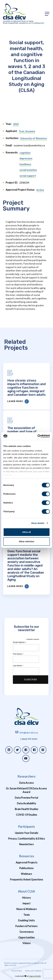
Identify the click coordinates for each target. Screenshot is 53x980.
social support (28, 176)
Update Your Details (27, 833)
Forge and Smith (35, 976)
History (27, 898)
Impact (26, 903)
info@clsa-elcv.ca (29, 732)
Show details (38, 523)
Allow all (26, 532)
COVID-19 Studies (27, 815)
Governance (27, 932)
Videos (27, 943)
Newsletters (26, 844)
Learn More (18, 401)
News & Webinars (27, 909)
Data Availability (27, 803)
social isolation (28, 170)
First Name (18, 654)
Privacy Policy (17, 971)
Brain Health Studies (27, 809)
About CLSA (26, 891)
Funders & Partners (26, 926)
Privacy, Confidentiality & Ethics (27, 839)
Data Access (26, 783)
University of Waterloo (33, 138)
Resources (27, 856)
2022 (16, 124)
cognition (25, 153)
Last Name (18, 666)
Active (40, 190)
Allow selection (26, 541)
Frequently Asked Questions (27, 879)
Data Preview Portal (26, 798)
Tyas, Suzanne (27, 131)
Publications (26, 868)
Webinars (26, 874)
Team (27, 915)
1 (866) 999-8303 (29, 739)
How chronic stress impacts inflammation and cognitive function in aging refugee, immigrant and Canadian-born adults (26, 388)
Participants (26, 827)
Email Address (20, 642)
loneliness (25, 164)
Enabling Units (26, 920)
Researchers (26, 776)
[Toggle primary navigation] (47, 14)
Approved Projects (27, 862)
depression (26, 158)
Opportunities (27, 937)
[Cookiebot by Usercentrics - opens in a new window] (38, 436)
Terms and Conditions (33, 971)
